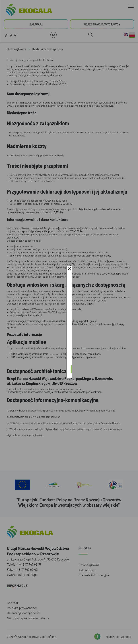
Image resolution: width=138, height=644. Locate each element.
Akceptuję (69, 334)
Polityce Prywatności (75, 324)
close (121, 304)
